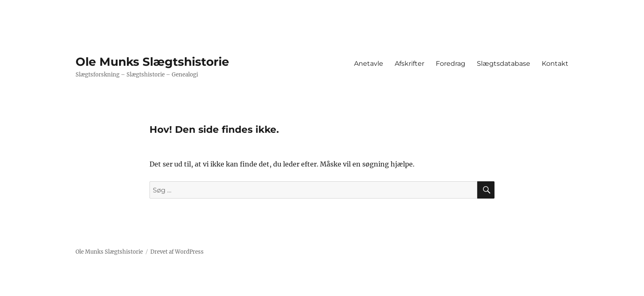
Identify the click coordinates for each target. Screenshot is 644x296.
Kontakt (555, 64)
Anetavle (369, 64)
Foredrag (451, 64)
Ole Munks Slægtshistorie (152, 62)
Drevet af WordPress (177, 252)
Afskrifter (409, 64)
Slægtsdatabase (504, 64)
